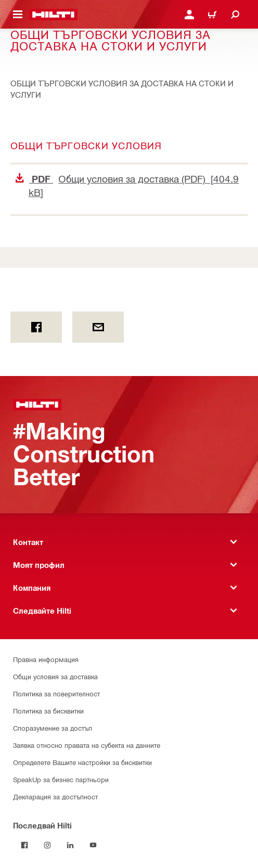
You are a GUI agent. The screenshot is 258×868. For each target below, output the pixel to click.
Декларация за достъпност (55, 796)
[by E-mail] (98, 327)
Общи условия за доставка (55, 676)
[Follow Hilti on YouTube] (93, 845)
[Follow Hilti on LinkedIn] (70, 845)
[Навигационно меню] (18, 15)
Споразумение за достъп (53, 728)
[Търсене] (235, 15)
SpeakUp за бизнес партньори (61, 779)
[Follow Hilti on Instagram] (47, 845)
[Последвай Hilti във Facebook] (24, 845)
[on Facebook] (36, 327)
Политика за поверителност (56, 694)
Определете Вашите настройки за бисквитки (82, 762)
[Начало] (53, 15)
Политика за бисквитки (48, 711)
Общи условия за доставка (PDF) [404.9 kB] (127, 185)
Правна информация (46, 659)
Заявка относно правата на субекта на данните (87, 745)
